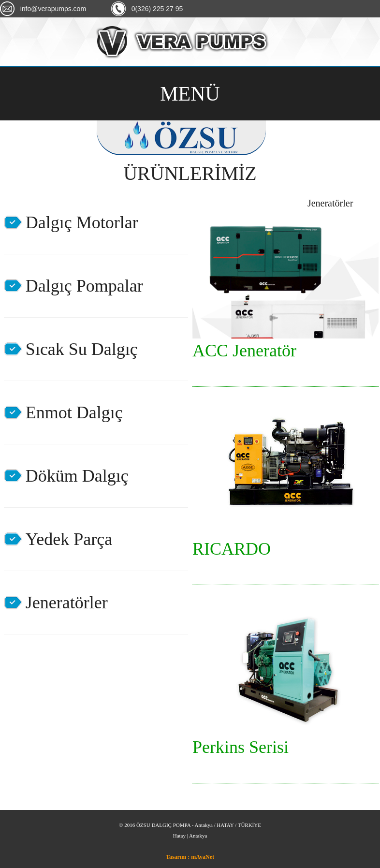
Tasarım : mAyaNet (190, 857)
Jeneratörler (67, 603)
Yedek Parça (69, 539)
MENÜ (190, 94)
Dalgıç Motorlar (82, 222)
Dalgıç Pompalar (84, 286)
